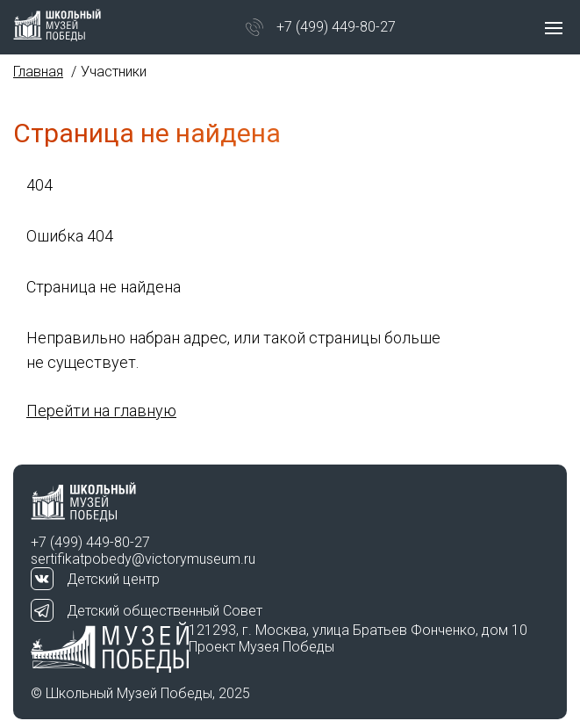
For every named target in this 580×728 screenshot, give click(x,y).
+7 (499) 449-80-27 (336, 27)
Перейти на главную (101, 411)
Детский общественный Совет (165, 611)
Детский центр (113, 579)
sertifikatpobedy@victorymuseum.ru (143, 559)
